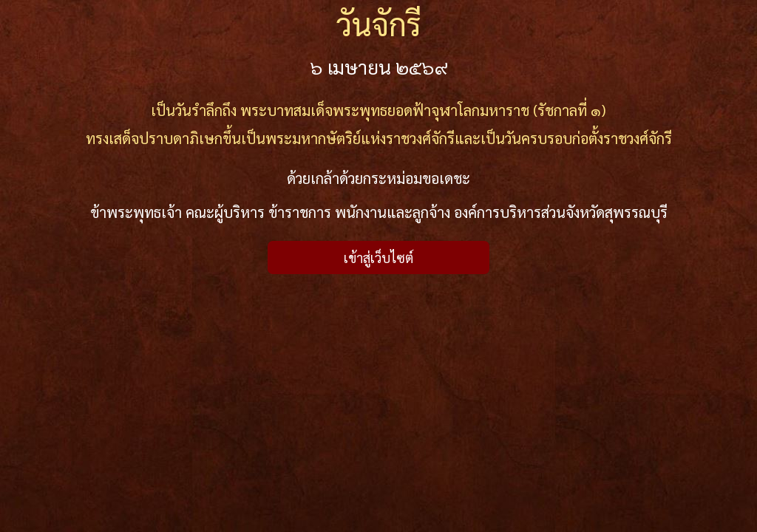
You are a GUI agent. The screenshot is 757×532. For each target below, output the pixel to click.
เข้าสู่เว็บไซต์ (378, 258)
